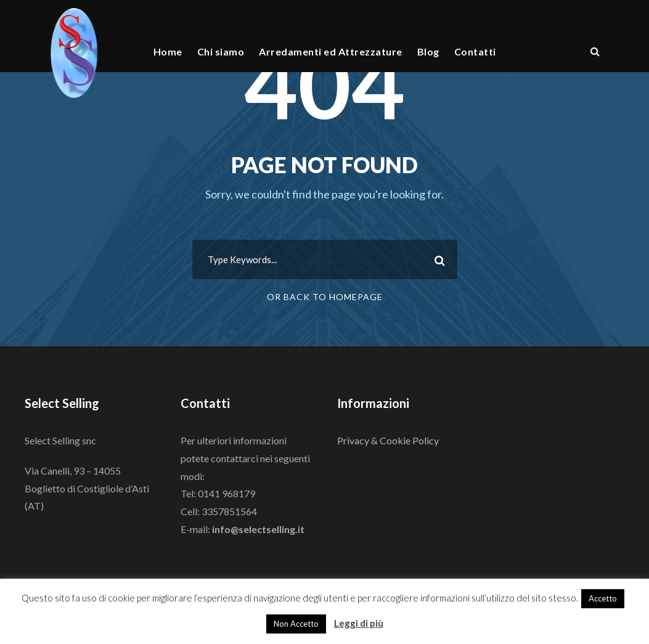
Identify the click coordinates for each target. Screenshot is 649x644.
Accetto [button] (603, 598)
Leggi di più (359, 623)
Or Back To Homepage (325, 297)
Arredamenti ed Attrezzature (331, 51)
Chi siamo (221, 51)
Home (168, 51)
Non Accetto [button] (296, 624)
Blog (428, 51)
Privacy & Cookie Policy (388, 440)
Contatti (475, 51)
